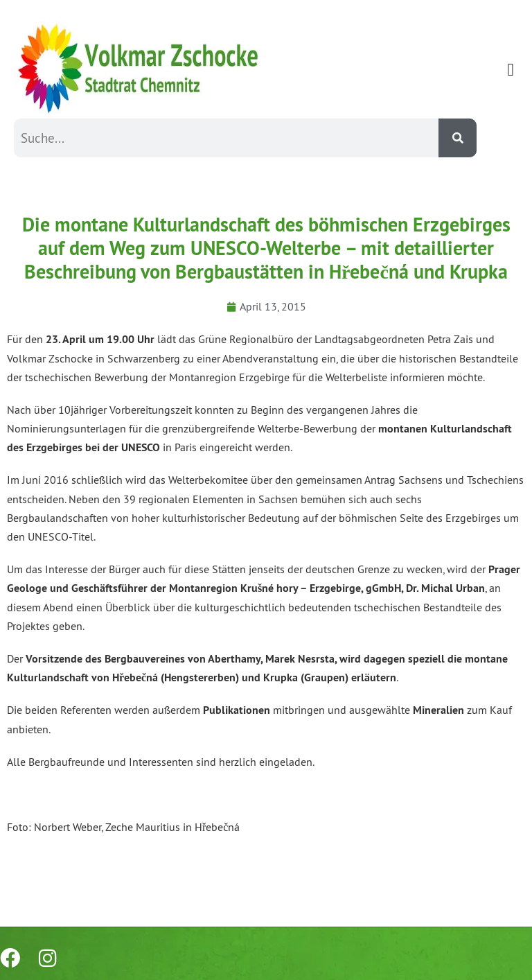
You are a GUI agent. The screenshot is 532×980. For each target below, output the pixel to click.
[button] (511, 70)
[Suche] (458, 138)
